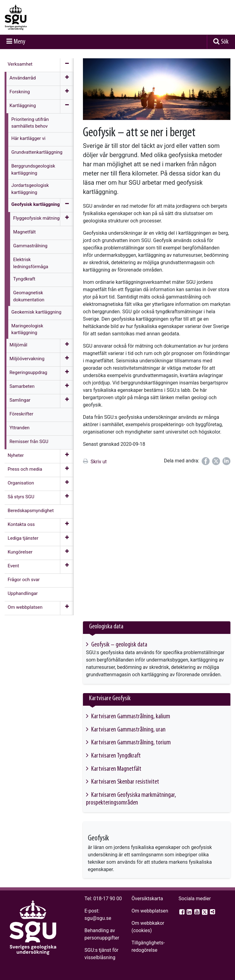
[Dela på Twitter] (216, 461)
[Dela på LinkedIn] (226, 461)
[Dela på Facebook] (206, 461)
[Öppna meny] (67, 79)
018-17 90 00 (108, 899)
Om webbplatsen (150, 911)
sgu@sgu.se (98, 918)
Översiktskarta (147, 899)
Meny (20, 42)
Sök (225, 42)
